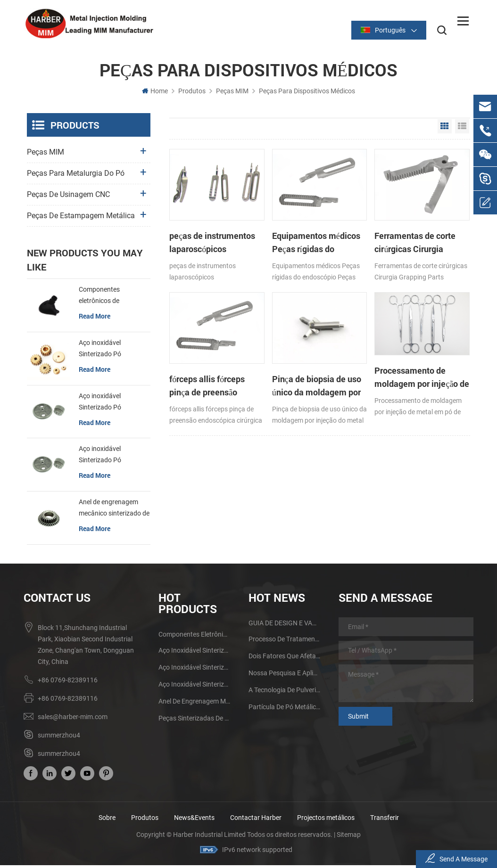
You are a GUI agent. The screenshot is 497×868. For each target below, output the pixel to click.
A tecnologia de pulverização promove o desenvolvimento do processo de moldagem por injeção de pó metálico (285, 693)
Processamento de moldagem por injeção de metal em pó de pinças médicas (279, 344)
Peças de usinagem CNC (68, 197)
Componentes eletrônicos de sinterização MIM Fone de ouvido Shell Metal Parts (112, 299)
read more (95, 319)
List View (462, 129)
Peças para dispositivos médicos (307, 94)
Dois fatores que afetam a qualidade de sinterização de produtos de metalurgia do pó (285, 659)
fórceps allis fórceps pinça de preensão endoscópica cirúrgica (430, 226)
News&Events (194, 820)
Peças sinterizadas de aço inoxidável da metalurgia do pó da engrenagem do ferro (195, 721)
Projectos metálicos (326, 820)
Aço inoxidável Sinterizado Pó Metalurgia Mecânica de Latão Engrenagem (114, 352)
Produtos (192, 94)
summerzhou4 (59, 738)
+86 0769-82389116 (68, 683)
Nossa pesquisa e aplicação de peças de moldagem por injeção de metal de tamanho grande (285, 676)
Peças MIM (232, 94)
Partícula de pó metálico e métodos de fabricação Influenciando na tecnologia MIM (285, 710)
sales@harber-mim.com (73, 720)
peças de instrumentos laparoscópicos (198, 226)
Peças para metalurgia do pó (76, 176)
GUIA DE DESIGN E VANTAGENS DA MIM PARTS (285, 626)
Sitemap (349, 837)
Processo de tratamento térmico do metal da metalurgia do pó (285, 642)
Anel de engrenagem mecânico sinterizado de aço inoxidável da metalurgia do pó (114, 511)
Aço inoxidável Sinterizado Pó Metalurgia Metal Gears (113, 405)
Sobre (107, 820)
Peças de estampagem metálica (81, 218)
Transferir (385, 820)
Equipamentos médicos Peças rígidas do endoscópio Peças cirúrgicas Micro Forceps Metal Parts (280, 226)
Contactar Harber (256, 820)
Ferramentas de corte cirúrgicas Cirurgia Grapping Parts (356, 226)
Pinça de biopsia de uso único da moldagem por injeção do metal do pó (200, 350)
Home (155, 94)
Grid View (445, 129)
